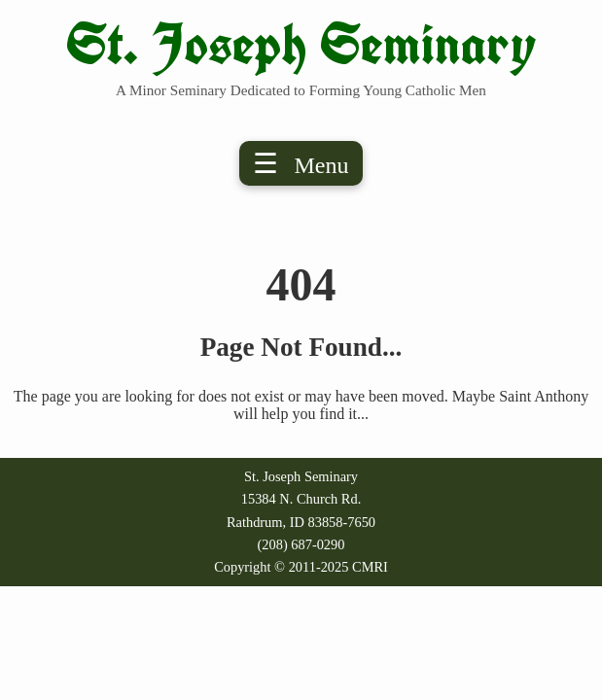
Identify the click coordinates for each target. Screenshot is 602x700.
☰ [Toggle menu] (301, 163)
